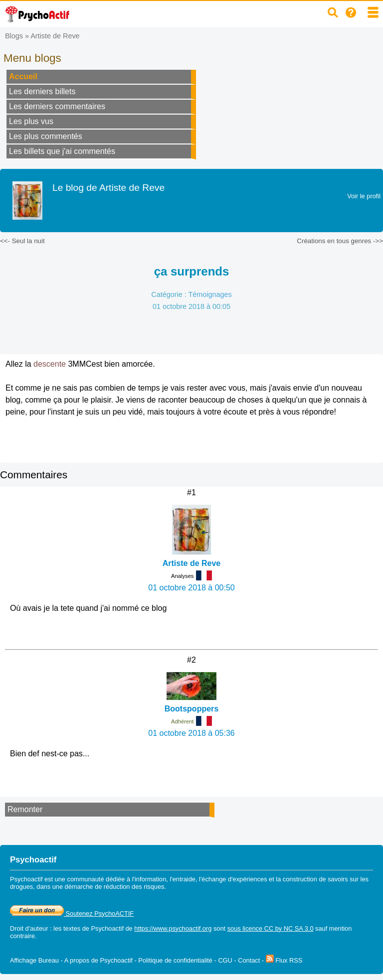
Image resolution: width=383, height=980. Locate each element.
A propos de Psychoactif (98, 960)
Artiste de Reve (55, 36)
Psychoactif (107, 928)
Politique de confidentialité (175, 960)
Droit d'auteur (29, 928)
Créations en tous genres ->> (340, 241)
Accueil (23, 76)
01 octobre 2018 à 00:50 (191, 588)
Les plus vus (31, 121)
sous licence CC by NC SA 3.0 (271, 928)
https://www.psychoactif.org (173, 928)
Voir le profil (364, 196)
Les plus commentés (46, 136)
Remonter (25, 809)
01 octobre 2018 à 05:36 (191, 733)
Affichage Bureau (34, 960)
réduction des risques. (135, 887)
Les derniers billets (42, 91)
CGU (225, 960)
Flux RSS (284, 960)
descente (50, 364)
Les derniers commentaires (57, 106)
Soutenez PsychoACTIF (72, 913)
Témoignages (210, 294)
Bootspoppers (191, 709)
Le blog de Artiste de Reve (108, 188)
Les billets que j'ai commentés (62, 151)
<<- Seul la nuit (22, 241)
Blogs (14, 36)
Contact (249, 960)
